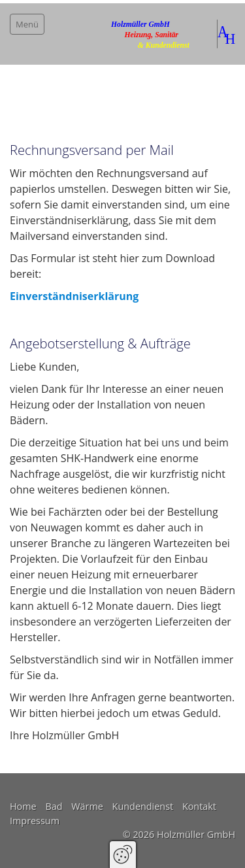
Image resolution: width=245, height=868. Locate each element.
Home (23, 806)
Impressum (35, 821)
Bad (54, 806)
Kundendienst (143, 806)
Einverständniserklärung (74, 296)
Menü (27, 24)
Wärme (87, 806)
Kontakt (199, 806)
